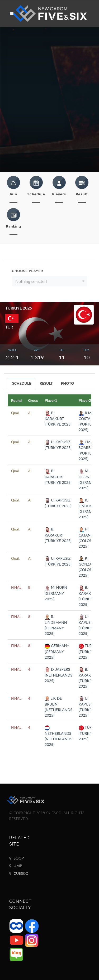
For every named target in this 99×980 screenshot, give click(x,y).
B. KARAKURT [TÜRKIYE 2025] (58, 418)
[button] (49, 281)
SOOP (16, 858)
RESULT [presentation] (46, 383)
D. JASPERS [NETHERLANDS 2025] (58, 675)
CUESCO (19, 873)
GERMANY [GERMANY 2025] (57, 651)
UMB (16, 866)
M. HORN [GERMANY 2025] (56, 593)
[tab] (22, 383)
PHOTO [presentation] (68, 383)
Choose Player (28, 271)
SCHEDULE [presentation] (22, 383)
